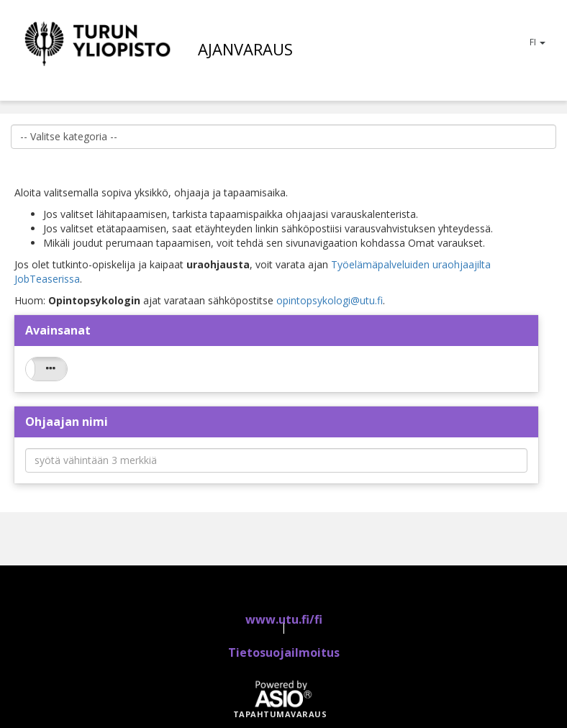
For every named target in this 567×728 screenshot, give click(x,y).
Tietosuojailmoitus (284, 653)
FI (537, 42)
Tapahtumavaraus (280, 714)
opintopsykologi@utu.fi (330, 300)
